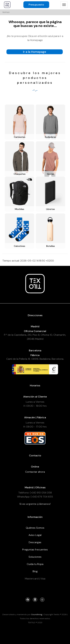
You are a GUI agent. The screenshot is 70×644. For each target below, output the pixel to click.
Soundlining (37, 614)
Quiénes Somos (35, 528)
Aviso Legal (35, 535)
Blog (35, 571)
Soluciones (35, 557)
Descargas (35, 542)
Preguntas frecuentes (35, 550)
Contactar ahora (35, 472)
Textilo (6, 12)
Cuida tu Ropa (35, 564)
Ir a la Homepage (35, 52)
